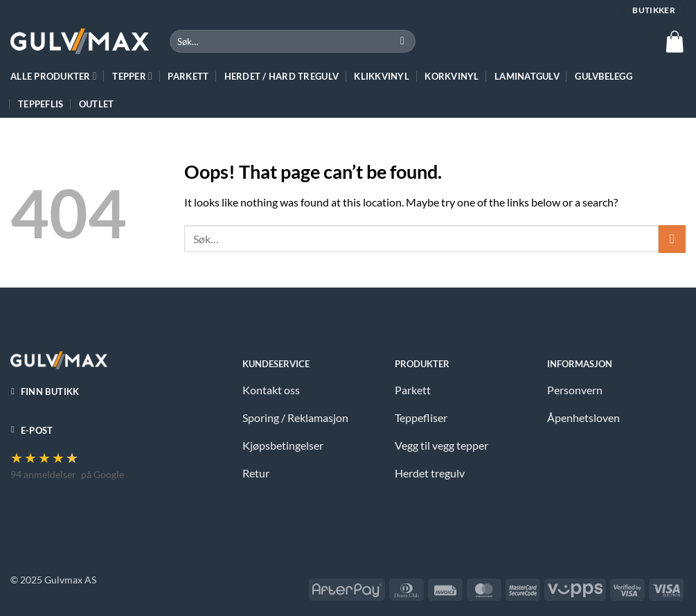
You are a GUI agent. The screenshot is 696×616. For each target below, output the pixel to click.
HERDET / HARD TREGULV (282, 76)
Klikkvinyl (382, 76)
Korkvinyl (452, 76)
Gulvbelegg (604, 76)
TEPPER (132, 76)
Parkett (188, 76)
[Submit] (403, 42)
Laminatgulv (527, 76)
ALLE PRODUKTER (54, 76)
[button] (675, 42)
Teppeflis (41, 104)
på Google (102, 474)
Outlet (97, 104)
